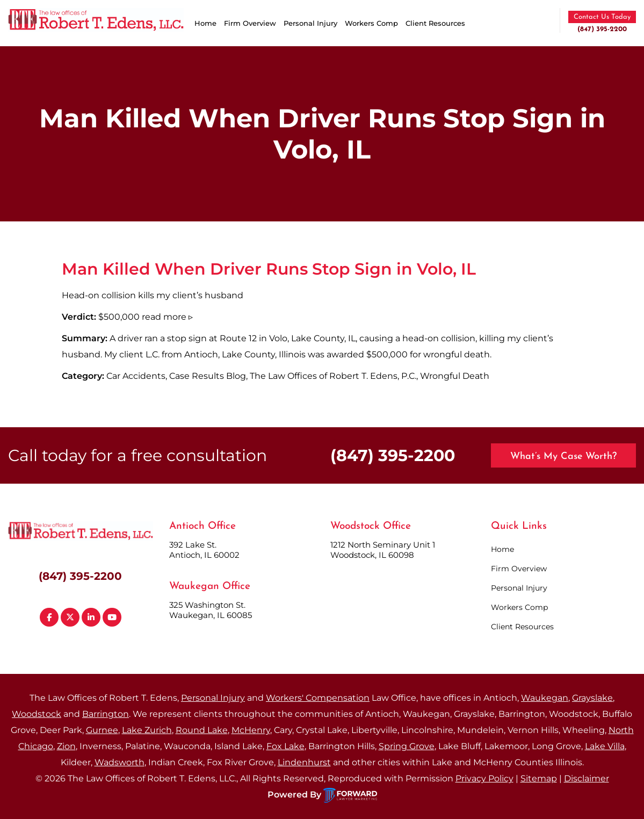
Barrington (106, 714)
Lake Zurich (147, 730)
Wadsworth (120, 762)
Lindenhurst (304, 762)
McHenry (251, 730)
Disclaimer (587, 778)
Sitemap (539, 778)
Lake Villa (605, 746)
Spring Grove (407, 746)
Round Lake (202, 730)
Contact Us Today (602, 17)
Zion (66, 746)
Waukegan (545, 698)
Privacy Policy (484, 778)
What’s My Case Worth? (563, 457)
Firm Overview (250, 23)
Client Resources (435, 23)
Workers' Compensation (318, 698)
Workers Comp (371, 23)
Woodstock (37, 714)
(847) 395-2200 (602, 29)
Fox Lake (285, 746)
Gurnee (102, 730)
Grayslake (592, 698)
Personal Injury (310, 23)
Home (205, 23)
